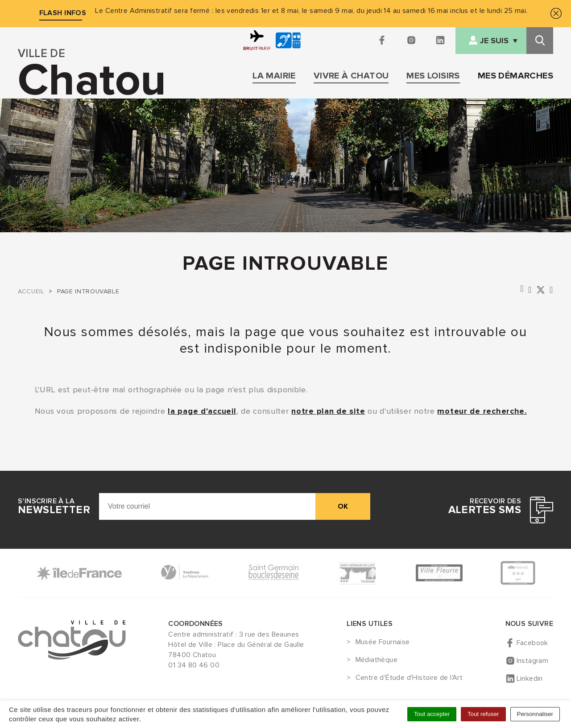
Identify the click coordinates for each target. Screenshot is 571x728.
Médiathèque (377, 660)
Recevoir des (485, 506)
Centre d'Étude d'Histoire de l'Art (409, 678)
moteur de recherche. (482, 411)
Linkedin (530, 679)
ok (343, 506)
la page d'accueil (202, 411)
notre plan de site (328, 411)
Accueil (31, 291)
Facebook (532, 643)
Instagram (533, 661)
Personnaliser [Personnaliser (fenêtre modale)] (535, 714)
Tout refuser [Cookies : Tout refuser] (483, 714)
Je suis (494, 41)
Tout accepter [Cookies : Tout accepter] (432, 714)
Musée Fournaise (383, 642)
